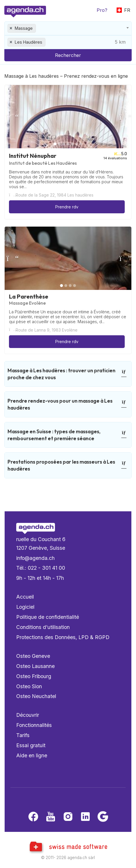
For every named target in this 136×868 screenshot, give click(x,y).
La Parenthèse (29, 296)
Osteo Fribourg (34, 676)
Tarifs (23, 735)
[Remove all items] (11, 28)
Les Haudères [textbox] (29, 42)
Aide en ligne (32, 755)
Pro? (102, 10)
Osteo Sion (29, 686)
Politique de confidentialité (48, 617)
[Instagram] (68, 817)
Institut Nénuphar (33, 156)
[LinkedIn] (85, 817)
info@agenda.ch (35, 558)
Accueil (25, 597)
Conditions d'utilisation (43, 627)
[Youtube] (51, 817)
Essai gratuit (31, 745)
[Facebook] (33, 817)
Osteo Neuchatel (36, 696)
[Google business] (103, 817)
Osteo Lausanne (35, 666)
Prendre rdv (67, 207)
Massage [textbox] (24, 28)
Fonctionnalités (34, 725)
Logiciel (25, 607)
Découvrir (28, 715)
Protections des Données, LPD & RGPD (63, 637)
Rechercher (68, 55)
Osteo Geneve (33, 656)
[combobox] (68, 28)
